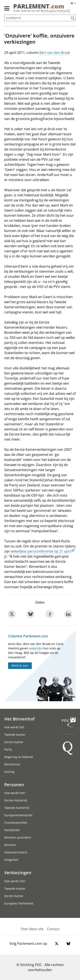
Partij (8, 749)
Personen (14, 785)
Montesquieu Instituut (54, 11)
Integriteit (11, 860)
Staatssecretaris (16, 852)
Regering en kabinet (19, 757)
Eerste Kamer (14, 742)
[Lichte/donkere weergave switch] (75, 3)
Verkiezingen (18, 873)
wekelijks (36, 648)
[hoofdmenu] (7, 10)
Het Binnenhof (19, 719)
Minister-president (18, 837)
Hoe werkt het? (15, 793)
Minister (10, 845)
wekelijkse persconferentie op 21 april (41, 551)
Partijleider (12, 830)
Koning (9, 772)
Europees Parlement (19, 903)
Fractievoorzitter (16, 823)
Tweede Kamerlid (17, 808)
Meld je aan (20, 665)
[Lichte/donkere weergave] (75, 4)
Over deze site (32, 929)
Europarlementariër (18, 815)
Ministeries (12, 764)
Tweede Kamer (15, 735)
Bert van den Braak (55, 53)
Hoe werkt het (14, 727)
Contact (53, 929)
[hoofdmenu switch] (7, 10)
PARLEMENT (39, 6)
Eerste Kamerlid (16, 800)
